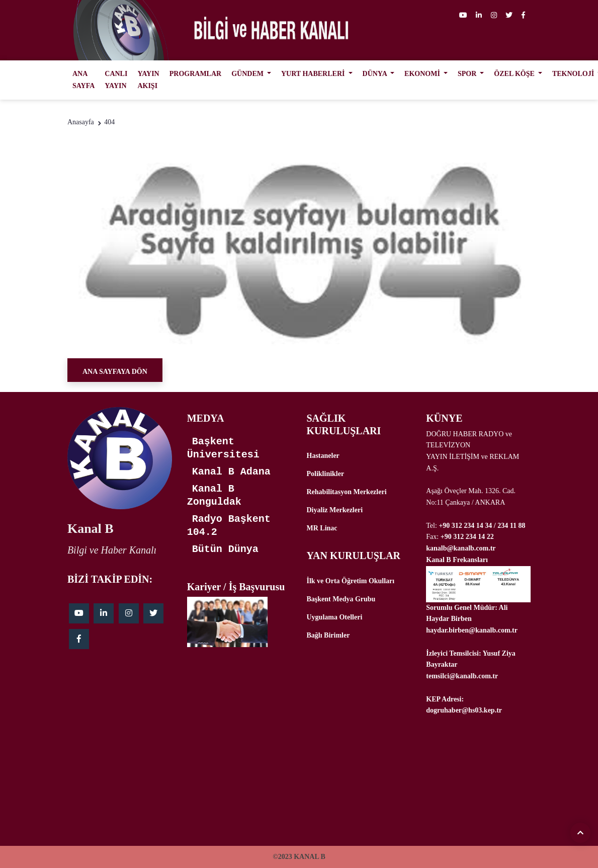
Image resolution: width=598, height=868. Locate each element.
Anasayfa (81, 122)
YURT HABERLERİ (314, 74)
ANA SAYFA (83, 80)
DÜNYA (376, 74)
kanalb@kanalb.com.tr (461, 548)
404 (109, 122)
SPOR (468, 74)
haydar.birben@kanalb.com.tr (472, 630)
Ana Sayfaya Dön (115, 372)
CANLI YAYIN (116, 80)
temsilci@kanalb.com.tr (462, 676)
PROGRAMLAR (195, 74)
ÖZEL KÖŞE (515, 74)
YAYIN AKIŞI (148, 80)
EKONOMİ (423, 74)
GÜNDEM (248, 74)
